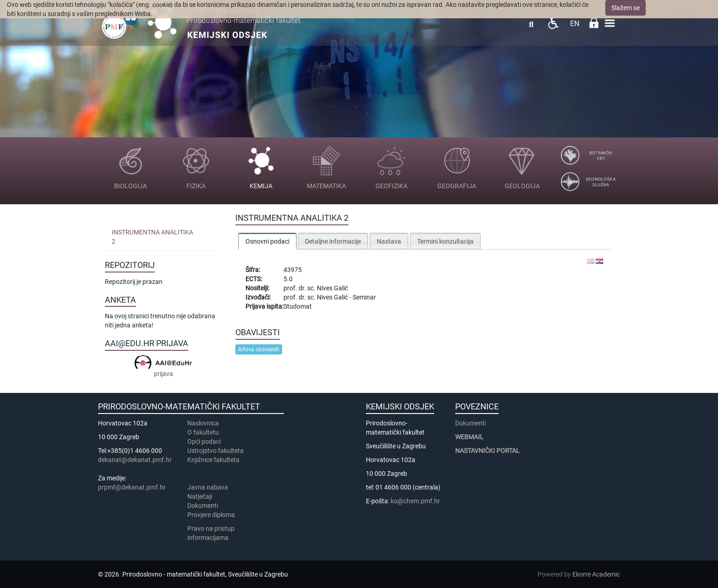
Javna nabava (208, 487)
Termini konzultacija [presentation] (445, 241)
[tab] (267, 241)
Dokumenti (203, 506)
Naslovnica (203, 423)
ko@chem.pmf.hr (415, 501)
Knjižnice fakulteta (213, 460)
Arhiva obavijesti (259, 349)
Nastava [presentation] (389, 241)
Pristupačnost (553, 23)
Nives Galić (332, 288)
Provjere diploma (211, 515)
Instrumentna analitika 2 (152, 237)
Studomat (298, 306)
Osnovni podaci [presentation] (267, 241)
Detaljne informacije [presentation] (333, 241)
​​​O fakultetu (203, 432)
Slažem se (626, 8)
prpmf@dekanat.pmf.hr (132, 487)
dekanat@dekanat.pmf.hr (135, 460)
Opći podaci (204, 441)
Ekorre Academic (596, 574)
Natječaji (200, 496)
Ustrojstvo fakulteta (215, 451)
